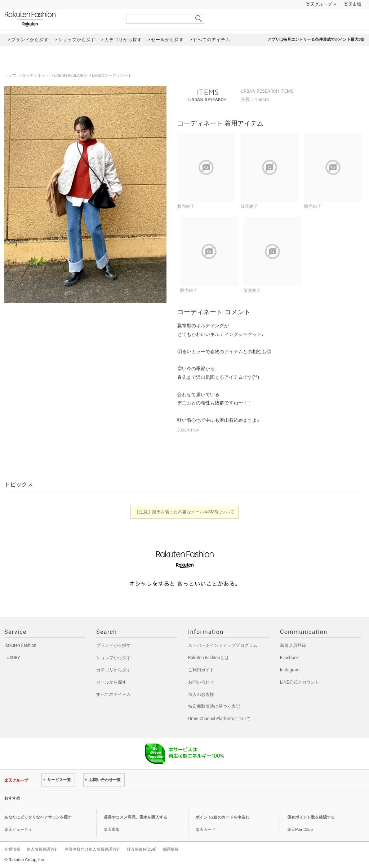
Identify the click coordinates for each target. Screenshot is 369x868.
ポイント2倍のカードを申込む (223, 817)
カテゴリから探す (114, 670)
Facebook (289, 658)
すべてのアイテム (114, 694)
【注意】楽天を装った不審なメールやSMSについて (185, 512)
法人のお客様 (201, 694)
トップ (11, 76)
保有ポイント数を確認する (311, 817)
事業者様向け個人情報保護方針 (93, 849)
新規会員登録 (293, 645)
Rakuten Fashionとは (208, 658)
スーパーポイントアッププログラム (223, 645)
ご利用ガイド (201, 670)
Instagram (290, 670)
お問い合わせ (201, 682)
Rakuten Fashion (60, 19)
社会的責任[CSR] (142, 849)
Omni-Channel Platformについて (219, 719)
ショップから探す (114, 658)
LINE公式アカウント (300, 682)
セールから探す (111, 682)
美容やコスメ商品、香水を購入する (135, 817)
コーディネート (35, 76)
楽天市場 (352, 4)
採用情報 (171, 849)
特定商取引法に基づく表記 (214, 706)
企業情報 (12, 849)
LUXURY (12, 658)
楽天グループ (319, 4)
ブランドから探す (114, 645)
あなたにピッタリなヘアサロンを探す (38, 817)
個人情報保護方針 (43, 849)
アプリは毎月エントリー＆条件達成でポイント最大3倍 (316, 40)
